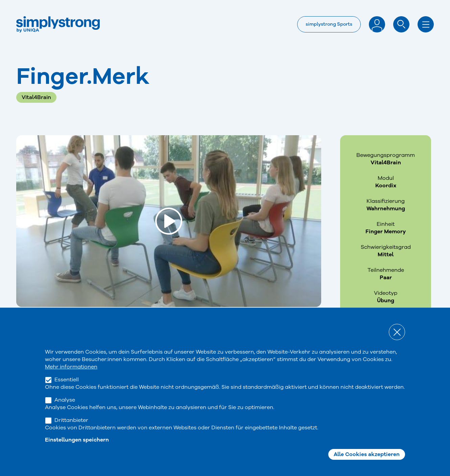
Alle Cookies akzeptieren (367, 466)
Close (397, 343)
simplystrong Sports (329, 24)
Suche (401, 24)
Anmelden (377, 24)
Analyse (65, 411)
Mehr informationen (71, 378)
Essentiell (67, 391)
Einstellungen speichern (77, 451)
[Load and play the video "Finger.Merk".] (169, 221)
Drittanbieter (71, 432)
